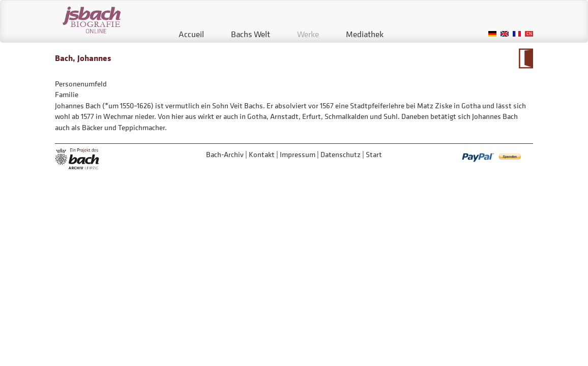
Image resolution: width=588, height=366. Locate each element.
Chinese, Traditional (529, 34)
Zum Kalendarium (526, 58)
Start (374, 154)
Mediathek (365, 34)
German (492, 34)
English (505, 34)
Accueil (191, 34)
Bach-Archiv (225, 154)
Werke (308, 34)
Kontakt (262, 154)
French (517, 34)
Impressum (298, 154)
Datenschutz (341, 154)
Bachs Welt (251, 34)
